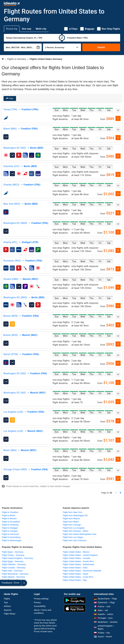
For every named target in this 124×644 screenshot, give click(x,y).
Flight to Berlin (9, 515)
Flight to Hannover (10, 534)
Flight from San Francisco (75, 540)
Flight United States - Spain (76, 574)
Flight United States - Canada (77, 558)
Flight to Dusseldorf (11, 522)
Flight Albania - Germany (13, 577)
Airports (8, 610)
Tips (6, 602)
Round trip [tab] (12, 29)
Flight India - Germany (12, 571)
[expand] (118, 110)
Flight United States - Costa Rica (78, 577)
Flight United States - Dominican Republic (82, 571)
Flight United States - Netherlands (79, 564)
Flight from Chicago (72, 525)
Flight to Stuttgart (10, 528)
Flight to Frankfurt (10, 512)
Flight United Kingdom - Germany (17, 558)
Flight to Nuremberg (11, 537)
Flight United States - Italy (75, 580)
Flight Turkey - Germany (13, 555)
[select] (118, 118)
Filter (11, 98)
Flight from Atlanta (71, 518)
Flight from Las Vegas (73, 537)
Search (101, 47)
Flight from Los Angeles (74, 528)
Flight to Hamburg (10, 525)
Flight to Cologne (10, 531)
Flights (7, 599)
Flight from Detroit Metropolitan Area (80, 534)
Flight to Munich (9, 518)
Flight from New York (73, 512)
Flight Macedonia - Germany (15, 574)
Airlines (7, 606)
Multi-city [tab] (41, 29)
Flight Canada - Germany (14, 568)
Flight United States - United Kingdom (80, 555)
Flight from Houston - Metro (76, 531)
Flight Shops (10, 614)
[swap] (62, 38)
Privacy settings (41, 599)
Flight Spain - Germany (13, 552)
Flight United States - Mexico (76, 552)
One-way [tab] (27, 29)
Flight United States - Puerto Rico (78, 561)
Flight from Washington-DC (75, 515)
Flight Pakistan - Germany (14, 564)
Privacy (37, 602)
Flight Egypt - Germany (13, 561)
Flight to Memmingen (12, 540)
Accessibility (40, 606)
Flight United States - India (75, 568)
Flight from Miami (71, 522)
